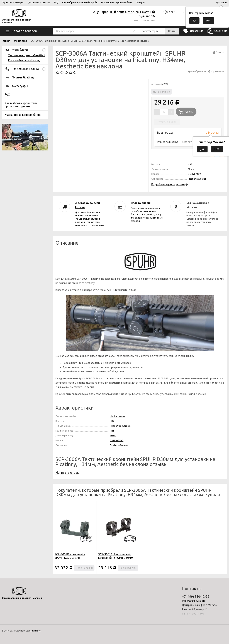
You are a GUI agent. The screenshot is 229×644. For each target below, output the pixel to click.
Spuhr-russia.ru (33, 631)
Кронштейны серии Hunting (24, 60)
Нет (112, 431)
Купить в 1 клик (167, 122)
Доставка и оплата (39, 3)
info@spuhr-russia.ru (194, 601)
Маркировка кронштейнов (117, 3)
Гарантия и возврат (13, 3)
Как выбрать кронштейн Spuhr (80, 3)
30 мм (113, 435)
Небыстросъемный (121, 426)
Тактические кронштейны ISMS (26, 55)
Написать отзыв (67, 472)
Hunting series (117, 416)
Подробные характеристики (168, 184)
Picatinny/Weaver (119, 445)
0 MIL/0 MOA (117, 440)
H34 (112, 421)
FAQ (56, 3)
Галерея (141, 3)
